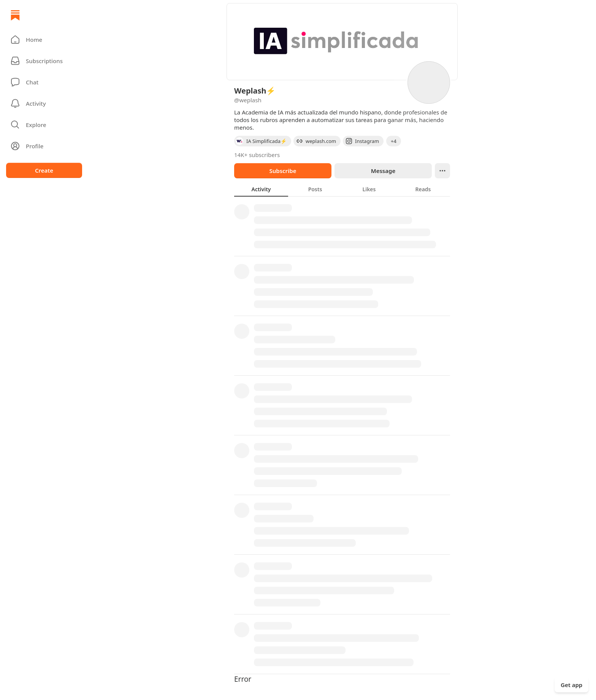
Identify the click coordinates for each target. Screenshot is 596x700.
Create (44, 170)
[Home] (15, 15)
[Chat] (44, 82)
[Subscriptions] (44, 61)
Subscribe (283, 171)
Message (383, 171)
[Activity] (44, 103)
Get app (571, 685)
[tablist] (342, 189)
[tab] (261, 189)
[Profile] (44, 146)
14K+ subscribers (257, 155)
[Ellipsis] (442, 171)
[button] (44, 40)
